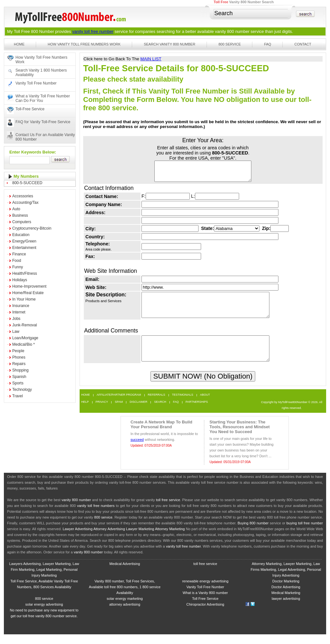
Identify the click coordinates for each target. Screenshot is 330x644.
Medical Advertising (125, 573)
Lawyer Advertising (78, 539)
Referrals (157, 405)
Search (160, 412)
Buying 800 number (253, 533)
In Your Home (24, 299)
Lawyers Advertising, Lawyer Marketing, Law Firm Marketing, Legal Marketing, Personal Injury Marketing (44, 579)
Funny (18, 267)
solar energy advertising (44, 614)
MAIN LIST (151, 59)
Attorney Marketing (170, 539)
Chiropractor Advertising (205, 614)
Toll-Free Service (30, 109)
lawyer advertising (286, 608)
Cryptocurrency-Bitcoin (32, 228)
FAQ (267, 44)
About (205, 405)
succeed (137, 449)
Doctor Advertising (286, 597)
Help (85, 412)
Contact (303, 44)
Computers (22, 222)
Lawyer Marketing (140, 539)
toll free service (168, 510)
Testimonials (183, 405)
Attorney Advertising (109, 539)
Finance (19, 254)
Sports (18, 383)
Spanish (19, 377)
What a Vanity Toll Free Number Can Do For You (43, 98)
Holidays (20, 280)
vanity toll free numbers (96, 515)
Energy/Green (24, 241)
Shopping (20, 370)
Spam (119, 412)
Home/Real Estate (28, 293)
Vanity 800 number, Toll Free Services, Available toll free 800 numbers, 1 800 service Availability (125, 597)
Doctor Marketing (286, 591)
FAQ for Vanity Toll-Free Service (43, 122)
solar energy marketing (125, 608)
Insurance (21, 306)
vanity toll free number (93, 31)
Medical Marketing (286, 602)
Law (16, 332)
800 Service (230, 44)
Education (21, 235)
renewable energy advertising (205, 591)
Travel (18, 396)
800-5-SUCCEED (27, 183)
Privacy (102, 412)
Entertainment (24, 248)
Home (19, 44)
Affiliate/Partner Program (119, 405)
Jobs (16, 319)
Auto (16, 209)
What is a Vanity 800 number (205, 602)
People (18, 351)
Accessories (23, 196)
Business (20, 215)
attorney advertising (125, 614)
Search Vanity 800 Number (170, 44)
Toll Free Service (205, 608)
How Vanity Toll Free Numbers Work (84, 44)
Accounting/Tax (25, 203)
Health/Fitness (25, 273)
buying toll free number (305, 533)
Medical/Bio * (24, 344)
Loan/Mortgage (25, 338)
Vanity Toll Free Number (36, 83)
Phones (19, 357)
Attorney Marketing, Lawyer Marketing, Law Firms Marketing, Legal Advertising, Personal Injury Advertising (286, 579)
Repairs (19, 364)
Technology (22, 390)
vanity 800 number (232, 31)
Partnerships (197, 412)
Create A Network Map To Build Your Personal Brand (161, 434)
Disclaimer (138, 412)
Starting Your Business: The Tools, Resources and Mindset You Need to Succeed (240, 436)
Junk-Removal (25, 325)
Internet (19, 312)
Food (17, 261)
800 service (103, 527)
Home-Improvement (29, 286)
